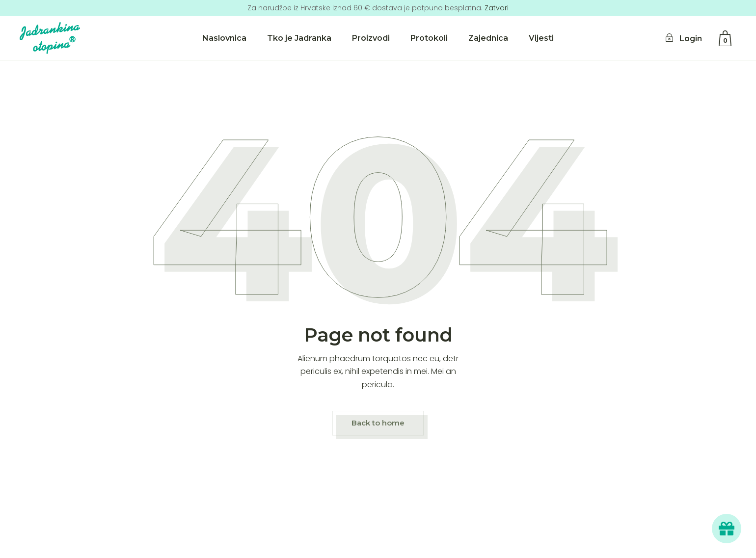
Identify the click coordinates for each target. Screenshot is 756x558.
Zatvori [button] (497, 8)
